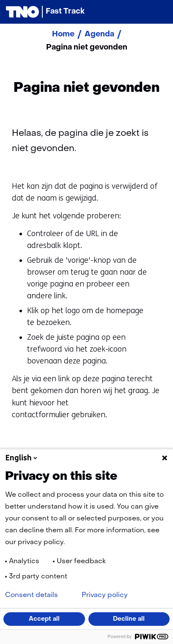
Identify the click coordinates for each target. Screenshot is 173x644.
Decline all (129, 619)
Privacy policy (105, 595)
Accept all (44, 619)
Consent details (32, 595)
